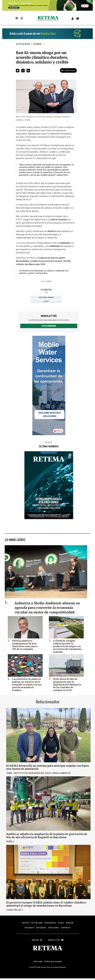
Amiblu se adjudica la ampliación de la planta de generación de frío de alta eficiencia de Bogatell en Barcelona (47, 836)
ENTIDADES (41, 928)
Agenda (70, 923)
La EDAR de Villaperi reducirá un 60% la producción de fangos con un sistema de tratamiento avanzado (68, 644)
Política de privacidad (53, 963)
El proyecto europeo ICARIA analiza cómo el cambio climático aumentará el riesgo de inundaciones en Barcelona (46, 904)
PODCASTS (29, 928)
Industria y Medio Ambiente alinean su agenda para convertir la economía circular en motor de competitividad (49, 608)
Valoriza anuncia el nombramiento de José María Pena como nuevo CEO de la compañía (27, 644)
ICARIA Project (15, 909)
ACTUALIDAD (37, 923)
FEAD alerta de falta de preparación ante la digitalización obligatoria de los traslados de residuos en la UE (67, 684)
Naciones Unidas (46, 297)
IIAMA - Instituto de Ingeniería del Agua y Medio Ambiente (38, 773)
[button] (18, 71)
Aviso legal (37, 963)
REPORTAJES (50, 923)
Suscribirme (49, 326)
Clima (38, 44)
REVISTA (25, 923)
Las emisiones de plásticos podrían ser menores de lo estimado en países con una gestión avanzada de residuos (27, 682)
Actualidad (23, 44)
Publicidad (54, 928)
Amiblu (10, 841)
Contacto (67, 928)
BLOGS (61, 923)
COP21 (46, 301)
